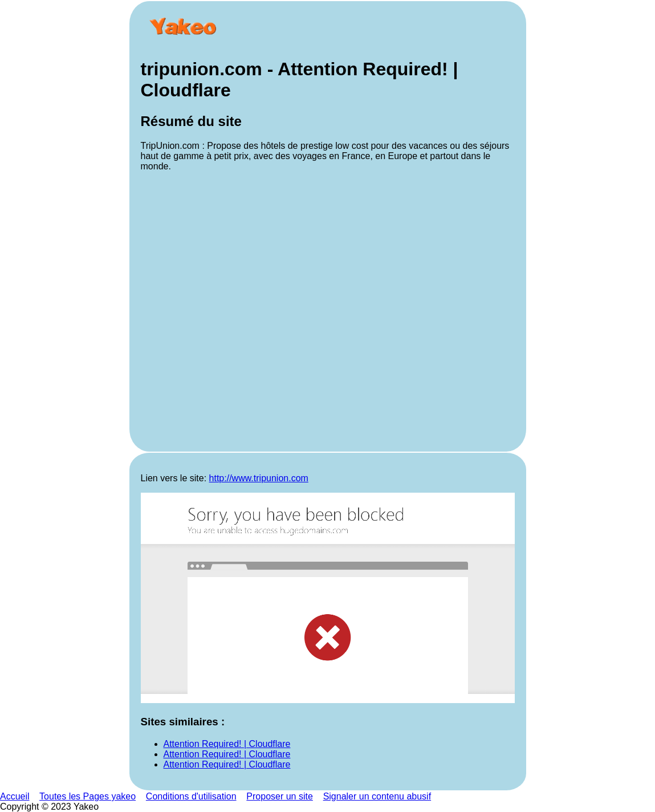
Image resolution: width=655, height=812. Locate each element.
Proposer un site (280, 796)
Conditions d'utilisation (191, 796)
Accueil (15, 796)
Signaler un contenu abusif (377, 796)
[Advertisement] (328, 310)
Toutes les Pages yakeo (88, 796)
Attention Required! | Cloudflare (227, 744)
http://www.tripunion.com (259, 478)
